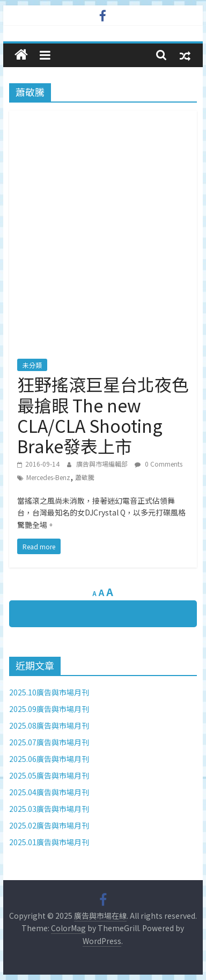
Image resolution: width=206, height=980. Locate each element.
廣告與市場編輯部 (103, 464)
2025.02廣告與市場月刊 (49, 825)
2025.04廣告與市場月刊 (49, 792)
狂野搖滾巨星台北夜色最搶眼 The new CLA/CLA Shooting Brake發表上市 (103, 415)
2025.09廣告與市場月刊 (49, 709)
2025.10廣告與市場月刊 (49, 692)
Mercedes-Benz (48, 477)
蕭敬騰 (85, 477)
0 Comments (159, 464)
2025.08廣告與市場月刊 (49, 725)
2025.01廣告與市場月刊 (49, 842)
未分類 (32, 365)
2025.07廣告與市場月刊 (49, 742)
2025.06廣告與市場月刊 (49, 759)
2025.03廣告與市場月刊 (49, 809)
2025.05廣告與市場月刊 (49, 775)
